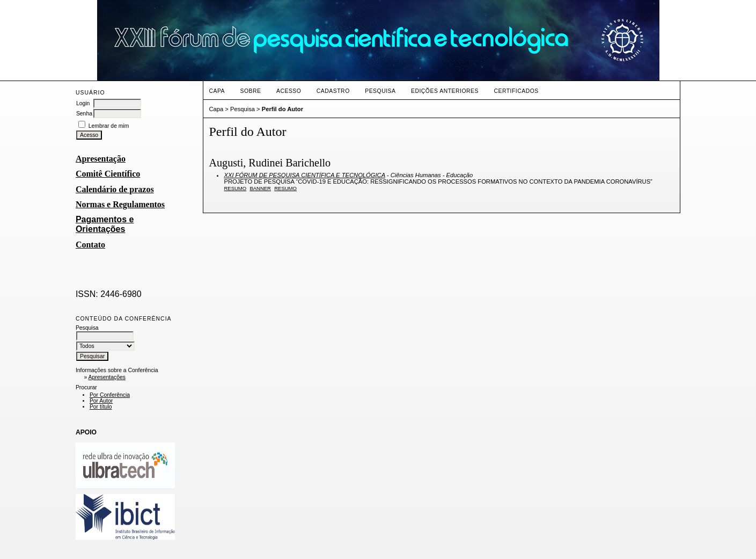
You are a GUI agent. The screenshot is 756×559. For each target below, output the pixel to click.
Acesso (289, 91)
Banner (260, 188)
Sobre (251, 91)
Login (83, 103)
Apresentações (107, 377)
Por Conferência (110, 395)
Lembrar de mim (109, 126)
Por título (101, 407)
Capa (217, 91)
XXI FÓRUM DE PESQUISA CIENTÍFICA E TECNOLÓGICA (304, 175)
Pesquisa (380, 91)
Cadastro (333, 91)
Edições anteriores (445, 91)
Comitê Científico (108, 174)
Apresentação (101, 159)
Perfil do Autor (282, 109)
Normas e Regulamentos (120, 204)
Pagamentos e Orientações (105, 224)
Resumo (235, 188)
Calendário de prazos (115, 189)
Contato (90, 245)
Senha (84, 114)
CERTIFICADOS (516, 91)
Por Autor (101, 401)
